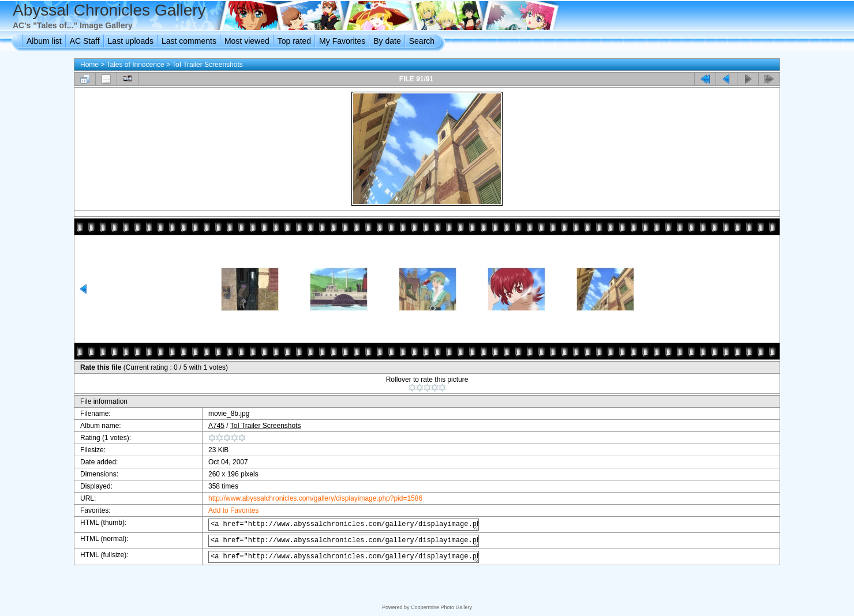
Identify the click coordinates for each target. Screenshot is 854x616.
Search (422, 41)
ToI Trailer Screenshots (207, 65)
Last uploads (131, 41)
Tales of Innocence (135, 65)
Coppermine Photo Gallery (441, 607)
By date (387, 41)
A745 (207, 426)
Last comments (189, 41)
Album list (44, 41)
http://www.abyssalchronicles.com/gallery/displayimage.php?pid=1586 (306, 498)
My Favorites (342, 41)
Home (89, 65)
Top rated (294, 41)
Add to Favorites (224, 510)
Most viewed (247, 41)
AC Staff (85, 41)
